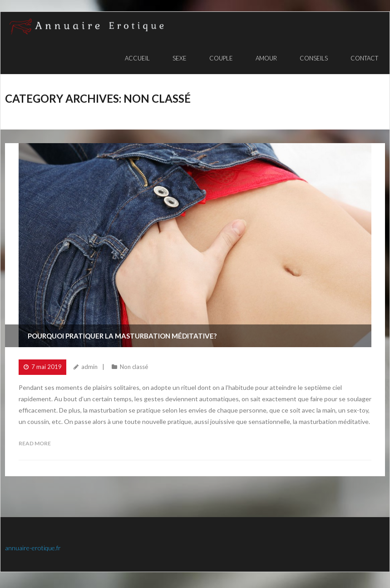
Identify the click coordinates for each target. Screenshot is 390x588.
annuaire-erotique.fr (33, 548)
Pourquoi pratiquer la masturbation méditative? (122, 336)
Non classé (134, 367)
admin (89, 367)
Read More (35, 443)
